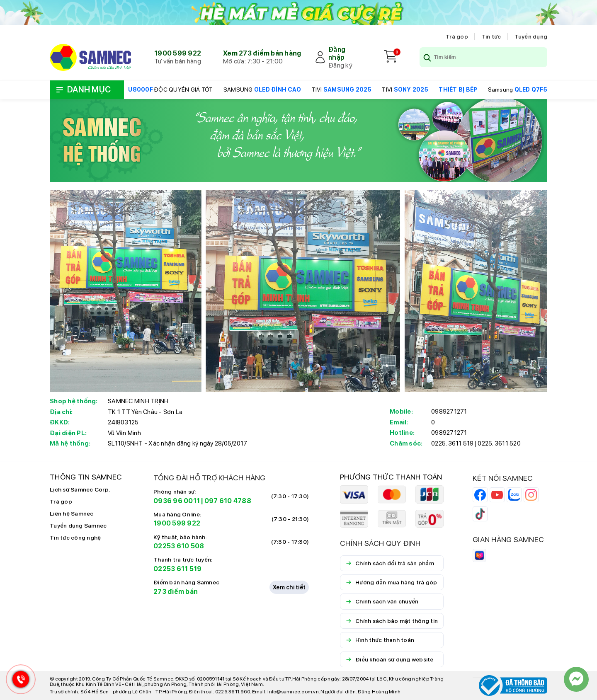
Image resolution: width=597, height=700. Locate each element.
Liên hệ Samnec (72, 513)
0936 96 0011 (177, 501)
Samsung (518, 90)
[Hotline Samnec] (19, 681)
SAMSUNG (262, 90)
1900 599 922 (178, 53)
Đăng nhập (337, 53)
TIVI (342, 90)
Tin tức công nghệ (75, 538)
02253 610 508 (179, 546)
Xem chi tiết (289, 587)
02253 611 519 (177, 569)
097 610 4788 (228, 501)
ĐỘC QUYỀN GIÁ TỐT (170, 90)
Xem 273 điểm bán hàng (262, 53)
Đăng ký (340, 65)
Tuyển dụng (531, 36)
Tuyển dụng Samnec (78, 526)
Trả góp (457, 36)
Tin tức (491, 36)
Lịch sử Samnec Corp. (80, 489)
